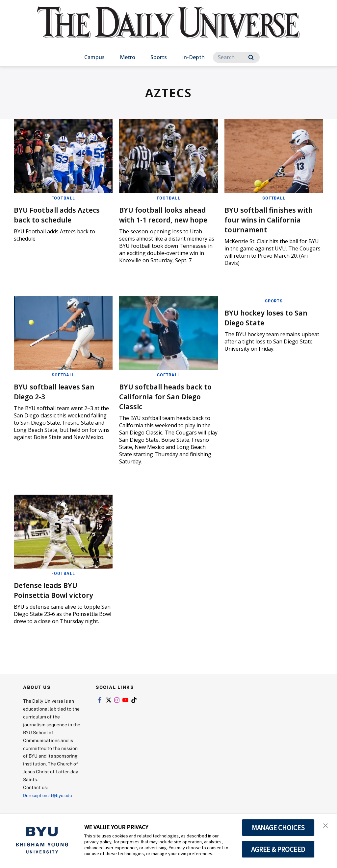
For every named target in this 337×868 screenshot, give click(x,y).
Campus (94, 57)
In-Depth (193, 57)
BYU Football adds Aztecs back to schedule (62, 214)
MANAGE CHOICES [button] (278, 828)
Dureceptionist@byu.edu (50, 802)
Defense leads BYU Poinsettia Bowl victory (58, 597)
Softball (274, 198)
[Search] (236, 57)
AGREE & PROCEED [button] (278, 849)
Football (63, 198)
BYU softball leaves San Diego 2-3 (59, 398)
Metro (128, 57)
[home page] (168, 29)
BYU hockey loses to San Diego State (271, 324)
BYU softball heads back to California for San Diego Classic (166, 403)
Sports (159, 57)
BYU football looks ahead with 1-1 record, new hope (167, 219)
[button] (326, 826)
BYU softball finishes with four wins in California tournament (268, 219)
